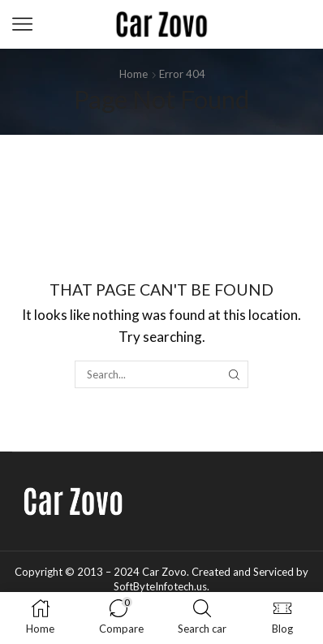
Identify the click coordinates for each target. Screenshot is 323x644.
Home (134, 74)
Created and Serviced (243, 572)
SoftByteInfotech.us (160, 586)
